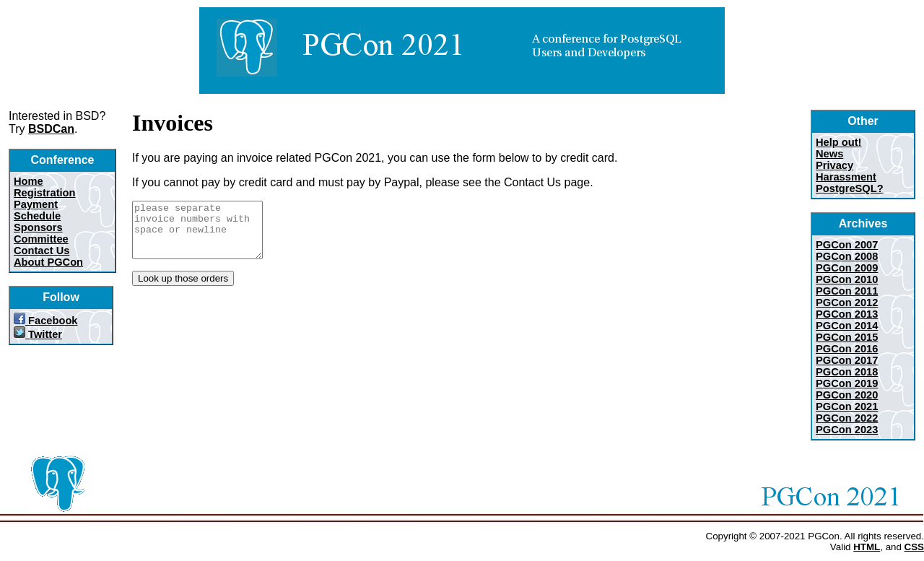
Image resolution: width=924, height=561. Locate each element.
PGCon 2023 (847, 430)
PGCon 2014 (847, 326)
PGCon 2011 (847, 291)
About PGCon (48, 262)
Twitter (38, 334)
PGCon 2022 (847, 418)
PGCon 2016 (847, 349)
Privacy (834, 165)
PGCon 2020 (847, 395)
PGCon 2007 (847, 245)
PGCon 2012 (847, 303)
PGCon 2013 (847, 314)
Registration (45, 193)
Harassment (846, 177)
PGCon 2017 (847, 360)
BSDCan (51, 129)
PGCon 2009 (847, 268)
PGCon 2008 (847, 256)
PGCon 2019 (847, 383)
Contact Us (42, 251)
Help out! (839, 142)
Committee (41, 239)
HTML (867, 547)
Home (29, 181)
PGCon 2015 (847, 337)
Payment (36, 204)
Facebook (46, 321)
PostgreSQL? (850, 188)
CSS (914, 547)
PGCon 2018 (847, 372)
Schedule (37, 216)
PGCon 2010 (847, 279)
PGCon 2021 (847, 406)
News (829, 154)
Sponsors (38, 227)
